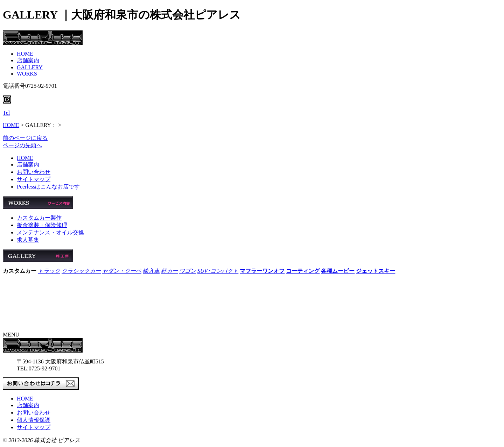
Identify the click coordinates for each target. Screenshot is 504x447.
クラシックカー (81, 271)
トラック (49, 271)
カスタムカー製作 (39, 218)
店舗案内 (28, 60)
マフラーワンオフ (262, 271)
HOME (25, 54)
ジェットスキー (376, 271)
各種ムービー (338, 271)
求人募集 (28, 240)
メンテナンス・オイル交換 (50, 232)
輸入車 (151, 271)
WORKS (27, 74)
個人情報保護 (34, 420)
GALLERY (30, 67)
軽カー (169, 271)
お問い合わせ (34, 172)
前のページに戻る (25, 138)
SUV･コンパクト (218, 271)
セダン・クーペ (122, 271)
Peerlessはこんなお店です (48, 187)
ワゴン (188, 271)
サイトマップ (34, 179)
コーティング (303, 271)
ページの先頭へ (22, 145)
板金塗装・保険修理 (42, 225)
